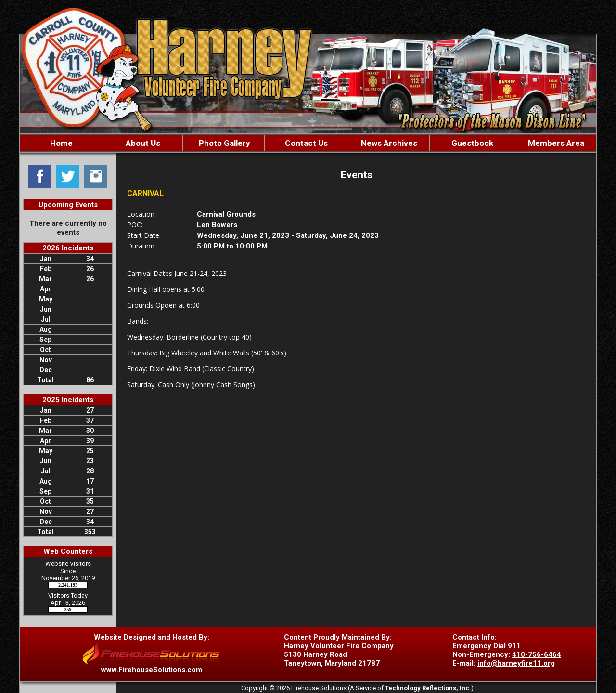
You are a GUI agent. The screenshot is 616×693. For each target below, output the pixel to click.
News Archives (388, 143)
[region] (308, 143)
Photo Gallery (224, 143)
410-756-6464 (537, 654)
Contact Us (305, 143)
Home (60, 143)
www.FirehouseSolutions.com (152, 670)
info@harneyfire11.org (516, 663)
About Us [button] (142, 143)
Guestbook (471, 143)
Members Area (555, 143)
